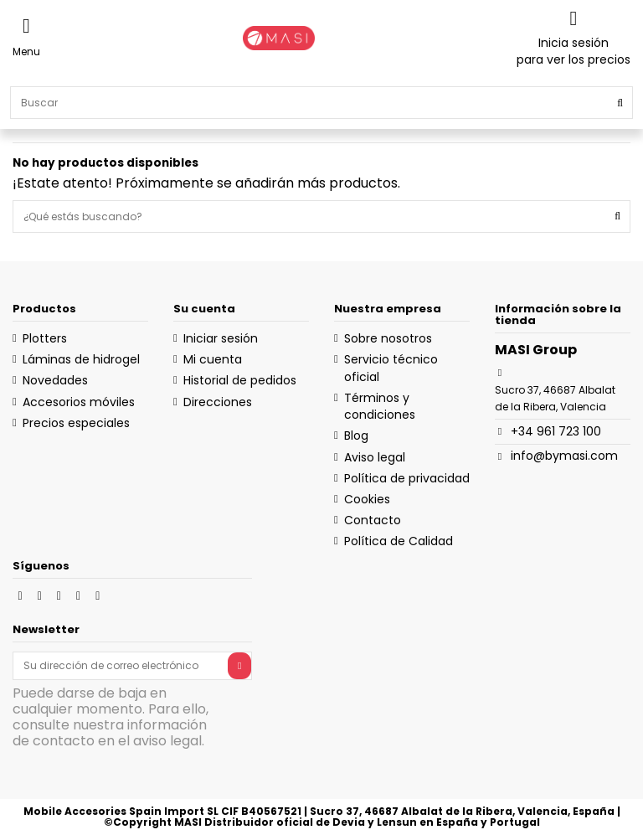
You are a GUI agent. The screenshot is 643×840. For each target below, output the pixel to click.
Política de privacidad (407, 478)
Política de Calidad (399, 541)
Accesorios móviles (79, 402)
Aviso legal (375, 457)
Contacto (373, 520)
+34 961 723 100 (556, 431)
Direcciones (218, 402)
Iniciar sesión (221, 338)
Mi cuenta (213, 359)
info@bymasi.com (564, 456)
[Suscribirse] (239, 666)
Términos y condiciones (380, 406)
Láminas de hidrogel (81, 359)
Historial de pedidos (240, 380)
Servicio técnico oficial (391, 368)
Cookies (367, 499)
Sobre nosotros (388, 338)
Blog (356, 435)
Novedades (55, 380)
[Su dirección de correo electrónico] (121, 666)
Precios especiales (76, 423)
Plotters (45, 338)
